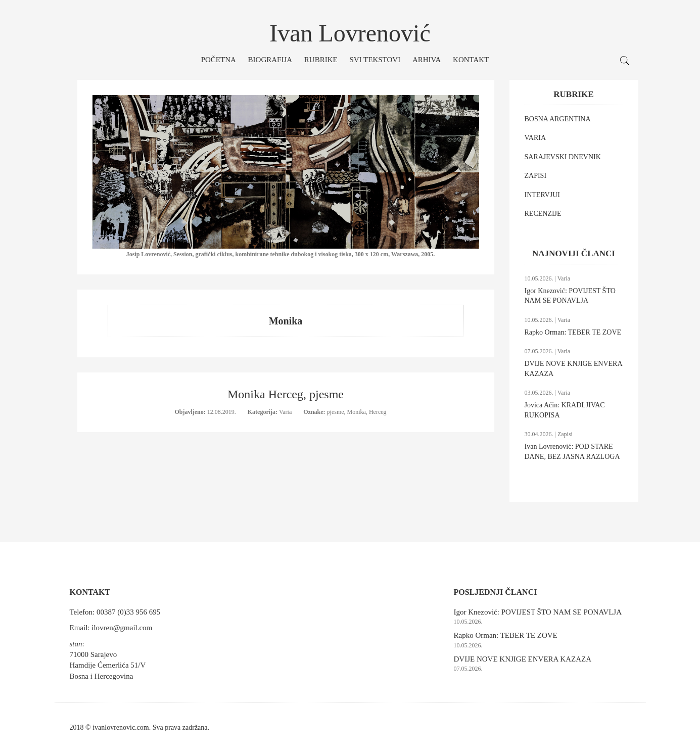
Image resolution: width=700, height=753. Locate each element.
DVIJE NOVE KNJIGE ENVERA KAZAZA (523, 659)
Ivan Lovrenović (350, 33)
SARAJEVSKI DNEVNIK (563, 157)
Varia (286, 412)
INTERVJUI (542, 195)
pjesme (336, 412)
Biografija (270, 60)
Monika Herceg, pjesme (286, 394)
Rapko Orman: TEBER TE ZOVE (573, 332)
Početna (219, 60)
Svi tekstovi (375, 60)
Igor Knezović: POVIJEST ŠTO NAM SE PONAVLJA (538, 612)
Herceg (378, 412)
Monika (357, 412)
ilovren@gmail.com (122, 628)
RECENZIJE (543, 214)
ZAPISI (536, 176)
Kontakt (471, 60)
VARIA (535, 138)
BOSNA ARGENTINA (558, 119)
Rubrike (321, 60)
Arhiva (427, 60)
